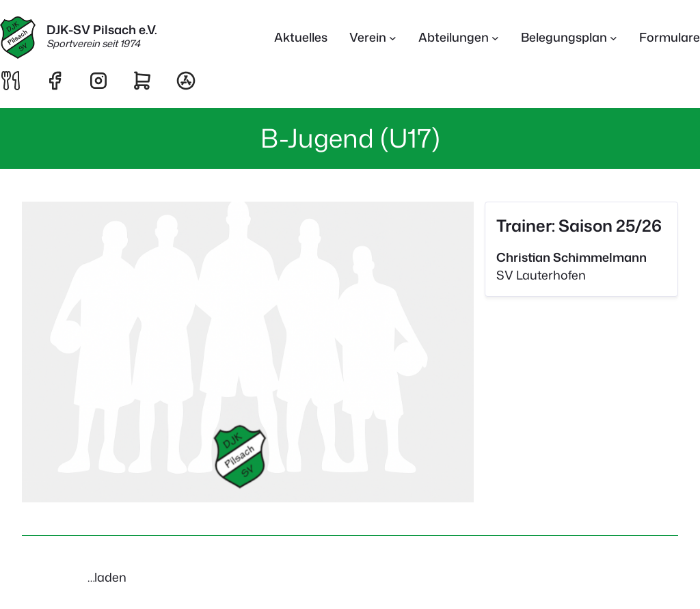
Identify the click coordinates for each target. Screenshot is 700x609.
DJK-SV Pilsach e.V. (102, 30)
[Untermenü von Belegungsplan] (614, 38)
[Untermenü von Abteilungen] (495, 38)
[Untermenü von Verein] (393, 38)
